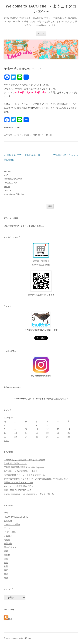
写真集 (7, 540)
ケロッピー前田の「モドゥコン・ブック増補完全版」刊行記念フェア (36, 479)
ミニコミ (8, 536)
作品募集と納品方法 (13, 179)
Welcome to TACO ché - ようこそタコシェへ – (41, 9)
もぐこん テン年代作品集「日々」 (20, 486)
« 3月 (6, 441)
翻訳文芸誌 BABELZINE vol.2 (17, 490)
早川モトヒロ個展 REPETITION (19, 483)
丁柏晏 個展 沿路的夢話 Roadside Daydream (24, 467)
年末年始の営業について (15, 463)
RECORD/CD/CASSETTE (16, 517)
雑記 (6, 570)
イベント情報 (10, 532)
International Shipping (14, 194)
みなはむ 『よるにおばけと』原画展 (21, 471)
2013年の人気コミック (65, 155)
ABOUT (7, 171)
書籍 (6, 551)
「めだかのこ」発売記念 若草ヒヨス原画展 (24, 460)
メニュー (41, 33)
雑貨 (6, 578)
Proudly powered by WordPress (17, 638)
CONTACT (9, 190)
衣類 (6, 566)
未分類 (7, 555)
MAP (6, 175)
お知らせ (19, 135)
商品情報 (8, 544)
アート (7, 528)
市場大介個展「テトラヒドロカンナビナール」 (26, 475)
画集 (6, 563)
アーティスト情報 (12, 524)
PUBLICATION (11, 183)
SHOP (7, 187)
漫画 (6, 559)
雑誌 (6, 574)
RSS (8, 619)
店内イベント (10, 547)
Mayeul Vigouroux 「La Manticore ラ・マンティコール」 (30, 494)
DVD (6, 513)
